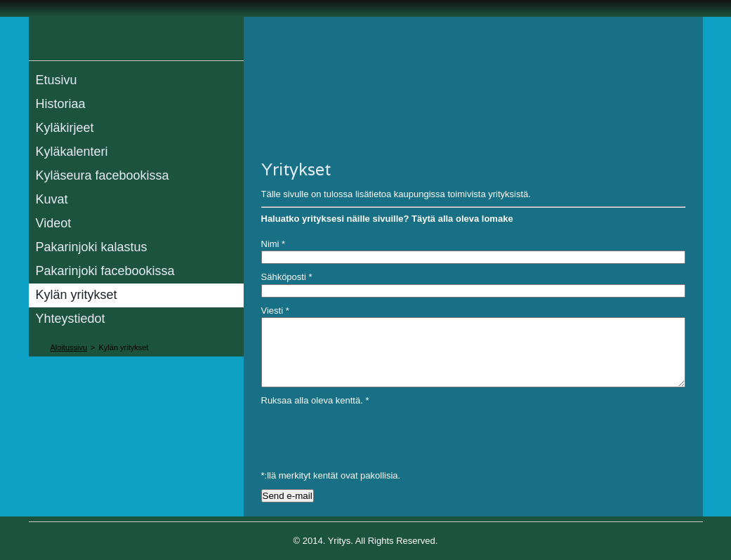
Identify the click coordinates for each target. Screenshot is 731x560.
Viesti (275, 311)
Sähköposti (287, 277)
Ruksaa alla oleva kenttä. (315, 400)
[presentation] (368, 435)
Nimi (274, 244)
